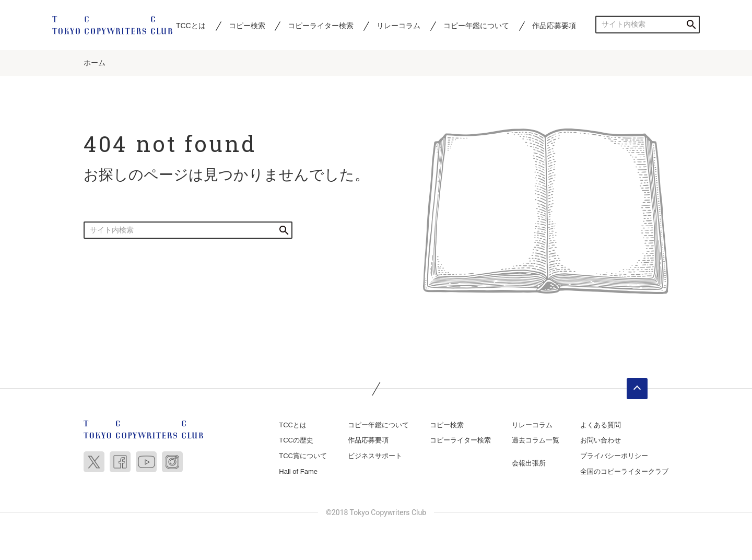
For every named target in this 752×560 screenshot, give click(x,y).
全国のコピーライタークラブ (624, 471)
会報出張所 (529, 463)
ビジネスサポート (375, 456)
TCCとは (191, 26)
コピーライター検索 (321, 26)
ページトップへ (637, 389)
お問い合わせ (601, 440)
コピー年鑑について (476, 26)
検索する (691, 24)
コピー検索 (247, 26)
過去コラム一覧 (536, 440)
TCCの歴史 (296, 440)
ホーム (95, 63)
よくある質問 (601, 425)
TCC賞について (303, 456)
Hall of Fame (298, 471)
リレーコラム (398, 26)
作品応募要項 (554, 26)
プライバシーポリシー (614, 456)
